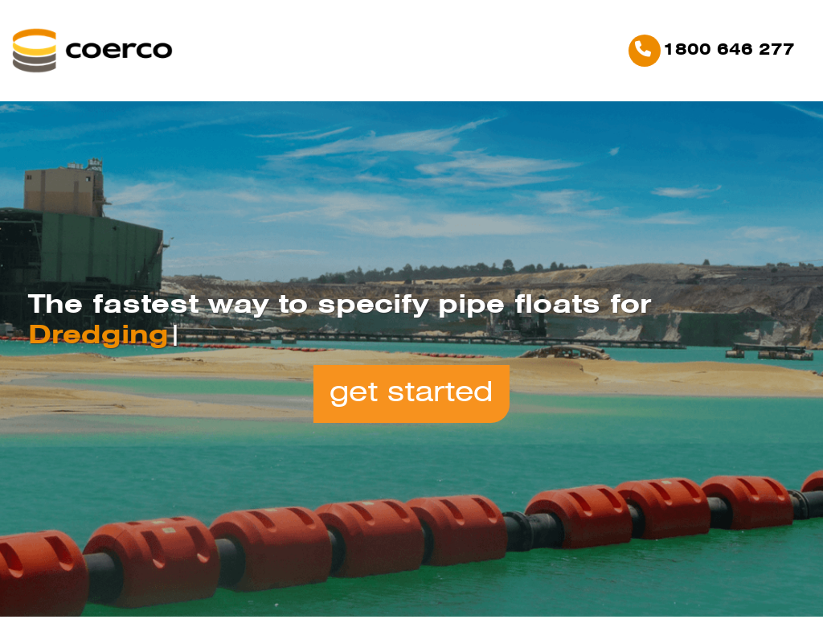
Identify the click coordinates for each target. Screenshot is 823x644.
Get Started (411, 394)
